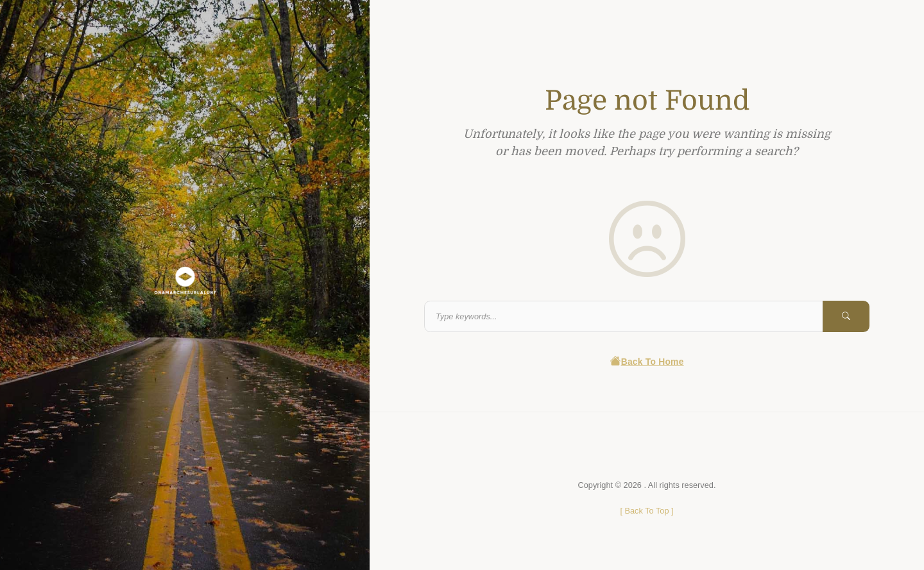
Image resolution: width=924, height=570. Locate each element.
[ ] (646, 511)
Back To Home (646, 362)
